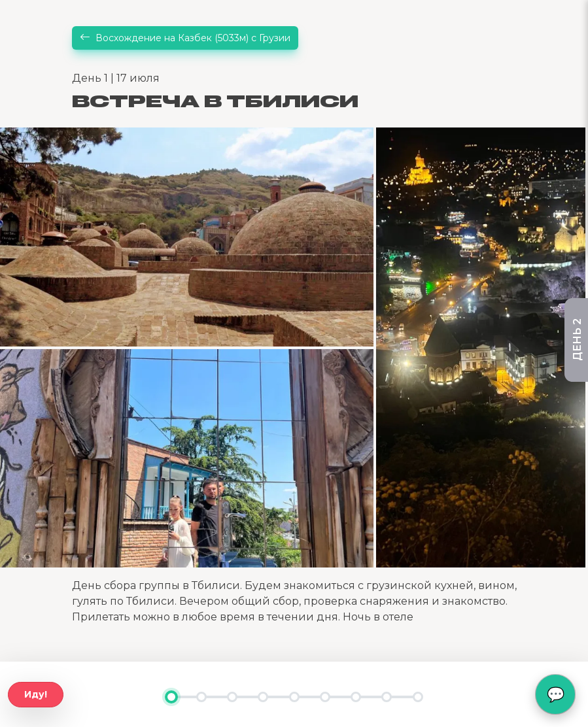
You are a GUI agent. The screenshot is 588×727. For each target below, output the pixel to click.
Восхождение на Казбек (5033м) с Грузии (185, 38)
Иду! (36, 694)
